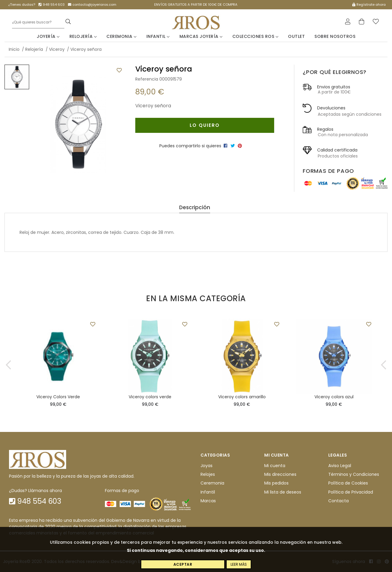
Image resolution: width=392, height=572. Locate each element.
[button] (8, 365)
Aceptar (183, 564)
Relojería (83, 36)
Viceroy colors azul (334, 397)
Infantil (158, 36)
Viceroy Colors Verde (58, 397)
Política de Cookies (348, 483)
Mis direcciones (280, 474)
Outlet (296, 36)
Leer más (239, 564)
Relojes (208, 474)
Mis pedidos (276, 483)
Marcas (208, 501)
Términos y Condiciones (354, 474)
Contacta (338, 501)
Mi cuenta (275, 466)
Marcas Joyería (201, 36)
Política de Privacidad (351, 492)
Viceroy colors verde (150, 397)
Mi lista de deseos (283, 492)
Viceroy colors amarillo (242, 397)
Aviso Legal (340, 466)
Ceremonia (122, 36)
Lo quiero (205, 125)
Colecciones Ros (256, 36)
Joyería (48, 36)
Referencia (147, 79)
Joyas (207, 466)
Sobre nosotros (335, 36)
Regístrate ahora (369, 5)
